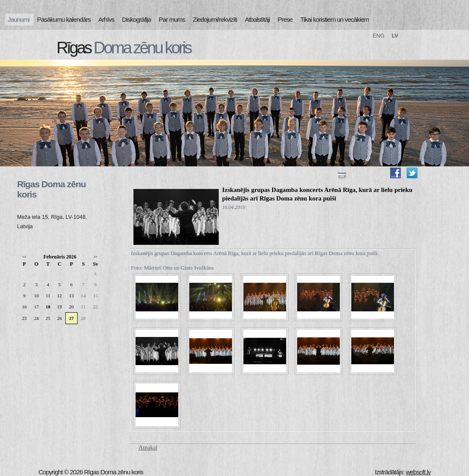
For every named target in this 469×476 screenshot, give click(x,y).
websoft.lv (418, 472)
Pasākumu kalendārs (64, 19)
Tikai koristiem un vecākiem (334, 19)
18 (48, 307)
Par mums (172, 19)
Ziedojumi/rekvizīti (215, 19)
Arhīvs (107, 19)
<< (24, 257)
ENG (379, 36)
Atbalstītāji (257, 19)
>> (95, 257)
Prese (285, 19)
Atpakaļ (148, 448)
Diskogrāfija (136, 19)
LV (395, 36)
